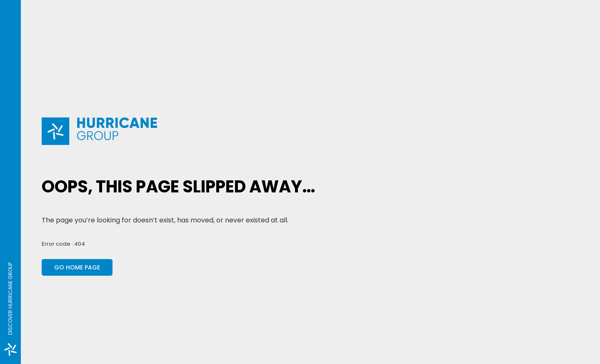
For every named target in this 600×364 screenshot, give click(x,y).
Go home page (77, 267)
